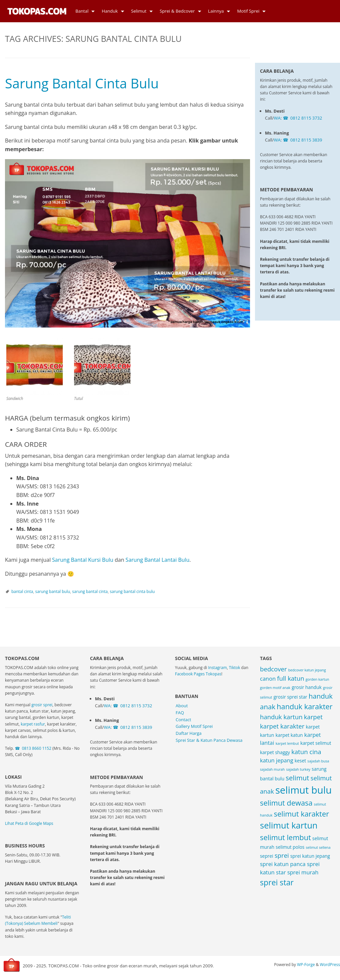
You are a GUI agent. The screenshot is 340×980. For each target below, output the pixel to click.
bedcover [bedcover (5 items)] (273, 669)
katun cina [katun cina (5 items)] (306, 752)
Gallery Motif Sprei (194, 726)
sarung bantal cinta (90, 591)
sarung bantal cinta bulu (132, 591)
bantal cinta (22, 591)
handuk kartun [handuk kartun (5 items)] (281, 717)
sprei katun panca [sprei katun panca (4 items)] (283, 864)
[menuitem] (83, 11)
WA (277, 92)
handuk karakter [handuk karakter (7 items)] (304, 706)
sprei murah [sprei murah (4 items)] (303, 872)
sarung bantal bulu (53, 591)
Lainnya (216, 11)
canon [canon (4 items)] (268, 679)
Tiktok (235, 668)
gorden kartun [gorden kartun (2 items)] (317, 679)
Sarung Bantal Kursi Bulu (83, 560)
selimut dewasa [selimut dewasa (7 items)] (286, 803)
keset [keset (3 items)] (300, 761)
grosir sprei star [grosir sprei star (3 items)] (290, 697)
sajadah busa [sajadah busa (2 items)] (318, 761)
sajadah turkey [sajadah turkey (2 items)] (298, 769)
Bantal (82, 11)
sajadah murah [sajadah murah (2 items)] (272, 769)
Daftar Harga (189, 733)
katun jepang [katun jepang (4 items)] (277, 760)
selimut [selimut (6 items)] (298, 778)
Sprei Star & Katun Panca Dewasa (209, 740)
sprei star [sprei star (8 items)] (277, 882)
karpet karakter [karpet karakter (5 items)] (282, 726)
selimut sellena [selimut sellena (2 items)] (318, 847)
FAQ (180, 713)
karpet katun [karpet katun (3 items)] (289, 735)
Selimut (139, 11)
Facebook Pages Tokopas (198, 674)
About (182, 706)
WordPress (330, 965)
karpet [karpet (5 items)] (313, 717)
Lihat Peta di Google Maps (29, 823)
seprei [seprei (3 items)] (267, 856)
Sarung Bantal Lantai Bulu (157, 560)
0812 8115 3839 (306, 114)
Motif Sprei (248, 11)
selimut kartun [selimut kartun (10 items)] (289, 825)
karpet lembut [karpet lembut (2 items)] (287, 743)
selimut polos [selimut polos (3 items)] (290, 847)
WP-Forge (306, 965)
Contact (183, 720)
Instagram (218, 668)
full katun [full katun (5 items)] (291, 678)
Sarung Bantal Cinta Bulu (82, 83)
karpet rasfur (33, 724)
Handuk (110, 11)
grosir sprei (42, 705)
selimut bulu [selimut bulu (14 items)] (303, 790)
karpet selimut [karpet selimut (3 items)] (316, 743)
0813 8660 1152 (37, 748)
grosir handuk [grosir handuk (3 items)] (307, 687)
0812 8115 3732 (306, 92)
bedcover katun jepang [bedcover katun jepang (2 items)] (307, 670)
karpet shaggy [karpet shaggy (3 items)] (275, 752)
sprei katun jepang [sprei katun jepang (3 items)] (310, 856)
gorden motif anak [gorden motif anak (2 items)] (275, 688)
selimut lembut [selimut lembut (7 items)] (285, 837)
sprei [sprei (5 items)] (282, 855)
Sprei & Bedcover (177, 11)
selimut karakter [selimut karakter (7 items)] (301, 814)
